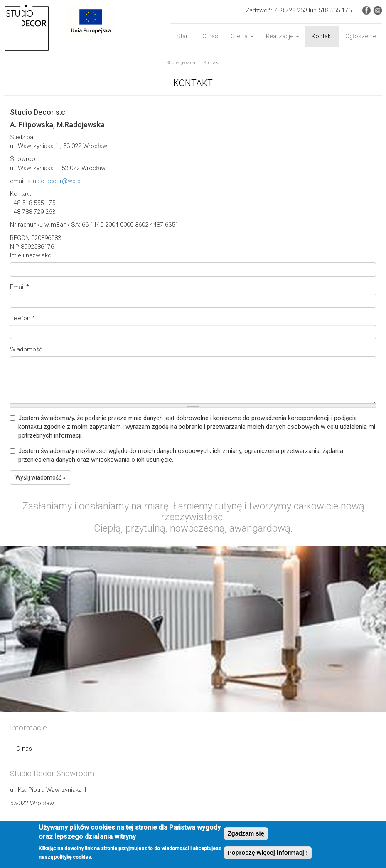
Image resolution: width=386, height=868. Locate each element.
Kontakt (322, 36)
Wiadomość (26, 349)
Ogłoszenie (361, 36)
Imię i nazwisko (31, 255)
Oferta (242, 36)
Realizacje (283, 36)
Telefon (22, 318)
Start (183, 36)
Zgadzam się (246, 833)
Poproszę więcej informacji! (268, 853)
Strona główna (181, 63)
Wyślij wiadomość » (41, 477)
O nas (210, 36)
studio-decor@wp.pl (55, 181)
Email (20, 287)
